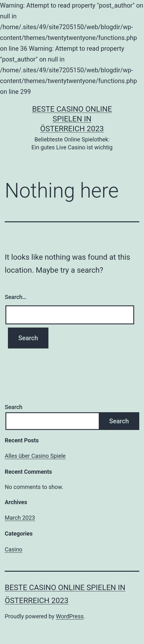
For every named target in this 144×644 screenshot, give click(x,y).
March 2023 (20, 518)
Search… (16, 297)
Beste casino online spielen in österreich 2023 (72, 119)
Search (14, 407)
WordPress (70, 616)
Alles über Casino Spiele (35, 456)
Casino (13, 549)
